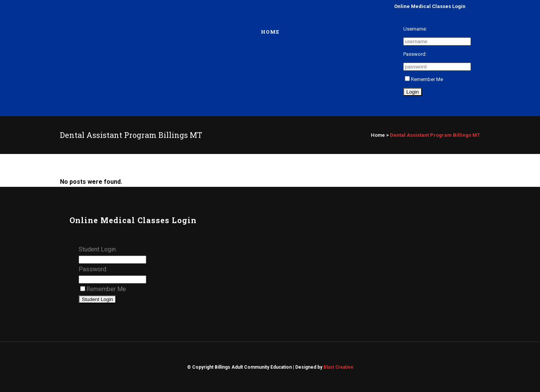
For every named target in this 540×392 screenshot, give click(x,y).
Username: (415, 29)
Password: (415, 54)
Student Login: (98, 249)
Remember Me (424, 79)
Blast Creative (338, 367)
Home (378, 135)
